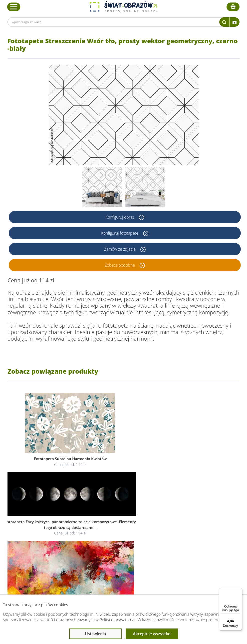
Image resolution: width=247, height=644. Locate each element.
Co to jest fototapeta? (177, 530)
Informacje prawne (121, 509)
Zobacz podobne (120, 265)
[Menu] (239, 591)
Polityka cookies (117, 530)
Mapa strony (170, 536)
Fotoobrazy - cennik (176, 524)
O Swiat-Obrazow (69, 524)
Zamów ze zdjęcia (120, 249)
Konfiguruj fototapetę (120, 233)
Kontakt (62, 542)
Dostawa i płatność (70, 530)
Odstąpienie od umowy (123, 536)
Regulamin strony (118, 518)
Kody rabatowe (67, 536)
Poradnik (167, 518)
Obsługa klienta (68, 509)
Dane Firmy (64, 518)
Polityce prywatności (118, 620)
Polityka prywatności (121, 524)
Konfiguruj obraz (120, 217)
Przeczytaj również (176, 509)
